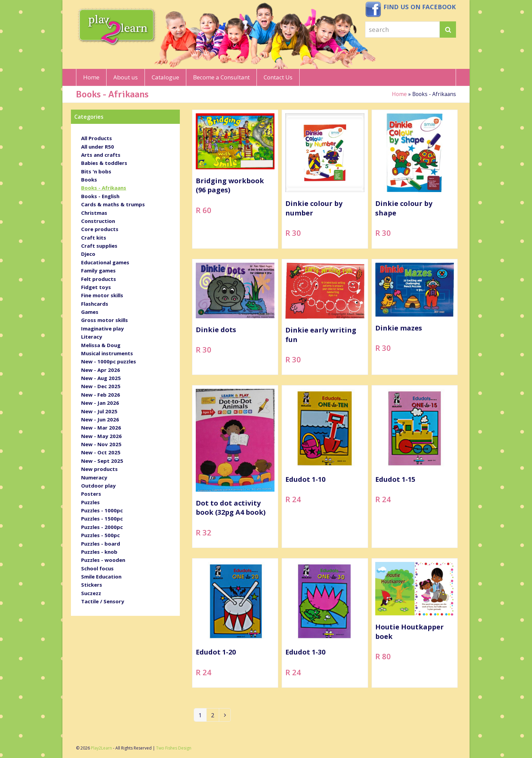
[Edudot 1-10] (325, 468)
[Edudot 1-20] (235, 625)
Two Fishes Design (174, 748)
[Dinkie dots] (235, 319)
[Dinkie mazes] (415, 319)
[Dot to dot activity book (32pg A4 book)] (235, 468)
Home (399, 94)
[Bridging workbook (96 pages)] (235, 181)
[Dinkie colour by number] (325, 181)
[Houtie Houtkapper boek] (415, 625)
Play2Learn (101, 748)
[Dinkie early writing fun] (325, 319)
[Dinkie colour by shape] (415, 181)
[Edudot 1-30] (325, 625)
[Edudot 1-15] (415, 468)
